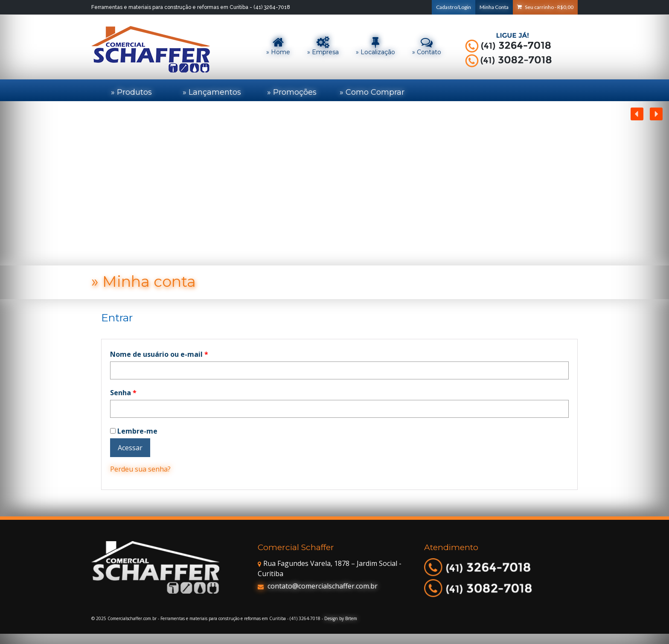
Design (331, 618)
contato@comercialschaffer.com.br (318, 586)
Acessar (130, 448)
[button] (656, 114)
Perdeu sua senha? (140, 469)
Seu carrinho (545, 7)
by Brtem (348, 618)
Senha (123, 393)
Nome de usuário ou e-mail (159, 354)
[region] (334, 183)
